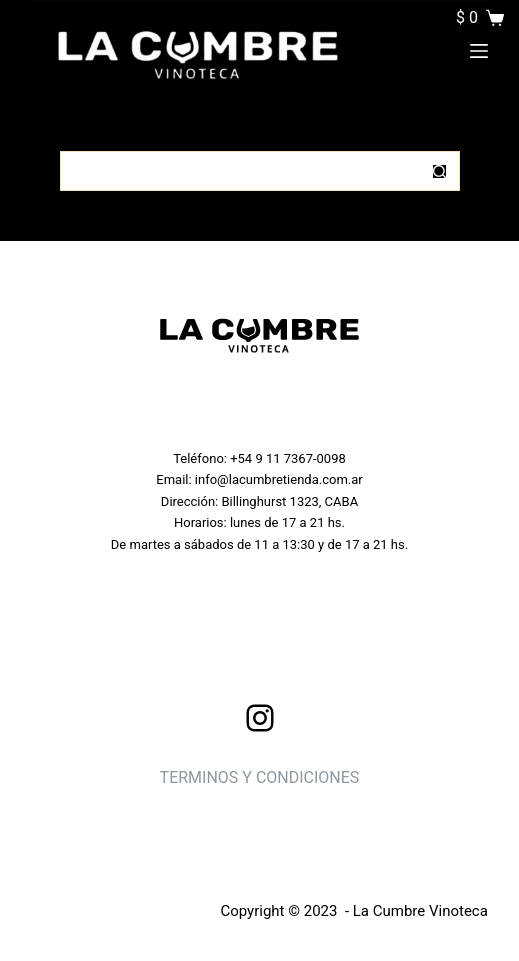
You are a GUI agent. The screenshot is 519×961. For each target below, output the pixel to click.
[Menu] (479, 51)
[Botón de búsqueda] (440, 171)
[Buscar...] (240, 171)
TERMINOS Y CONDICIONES (260, 777)
